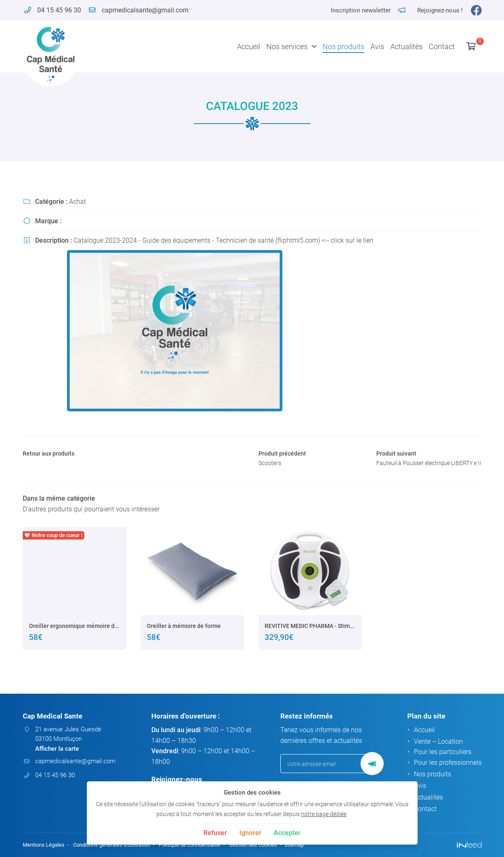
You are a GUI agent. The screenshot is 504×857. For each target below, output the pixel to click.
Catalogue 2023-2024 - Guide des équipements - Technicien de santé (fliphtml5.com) (197, 240)
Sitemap (314, 845)
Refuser (215, 833)
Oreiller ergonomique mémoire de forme (75, 639)
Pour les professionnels (448, 764)
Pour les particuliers (443, 753)
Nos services (287, 47)
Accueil (248, 47)
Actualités (406, 47)
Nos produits (343, 47)
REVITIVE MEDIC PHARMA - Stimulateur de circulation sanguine (310, 639)
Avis (377, 47)
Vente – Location (438, 742)
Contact (442, 47)
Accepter (287, 833)
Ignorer (250, 833)
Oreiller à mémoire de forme (184, 639)
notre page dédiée (324, 814)
